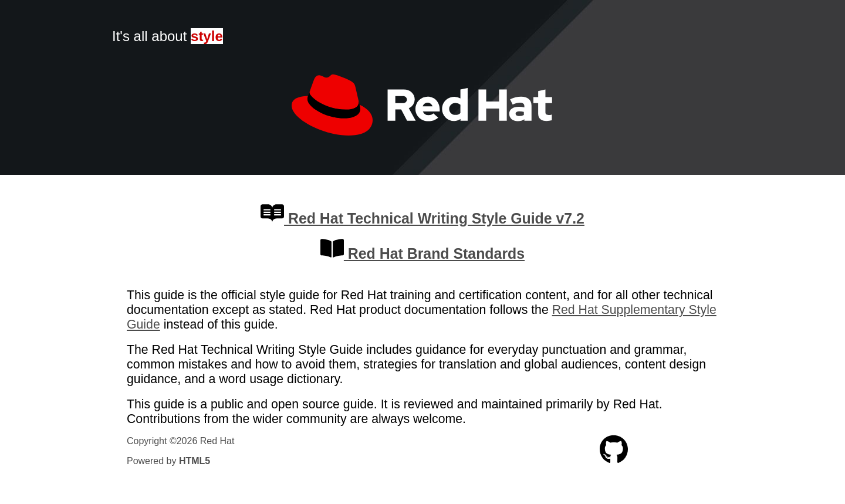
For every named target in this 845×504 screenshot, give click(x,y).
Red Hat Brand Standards (422, 253)
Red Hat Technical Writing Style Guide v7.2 (422, 218)
